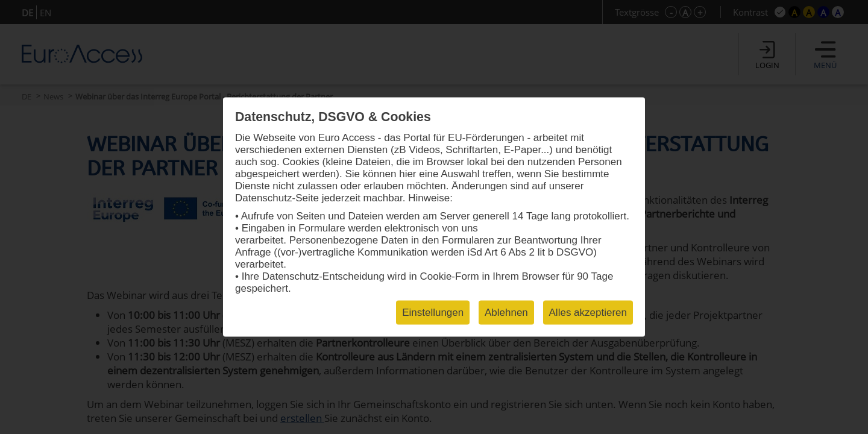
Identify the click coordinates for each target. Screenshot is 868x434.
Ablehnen (506, 313)
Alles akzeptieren (588, 313)
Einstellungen (433, 313)
